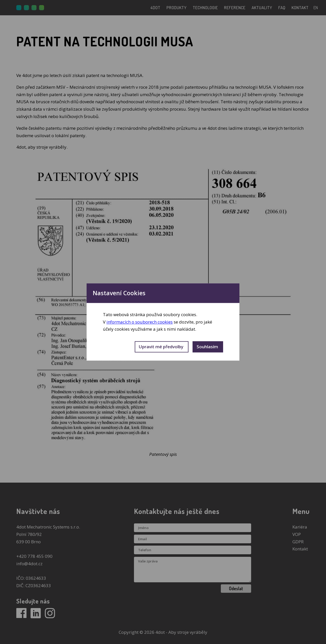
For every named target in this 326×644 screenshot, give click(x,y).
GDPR (298, 542)
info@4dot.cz (29, 564)
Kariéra (300, 527)
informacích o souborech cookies (140, 322)
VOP (297, 534)
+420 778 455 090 (34, 556)
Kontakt (300, 549)
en (316, 8)
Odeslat (236, 588)
